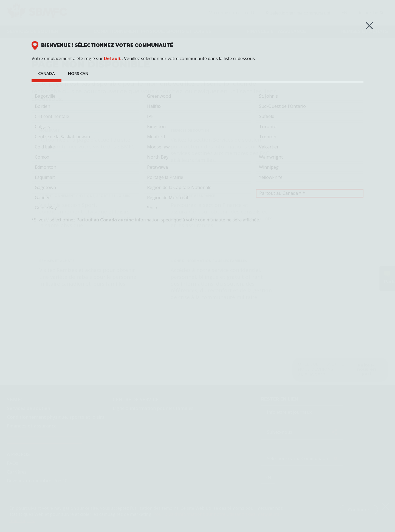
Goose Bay (85, 208)
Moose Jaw (198, 147)
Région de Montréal (198, 198)
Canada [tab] (46, 73)
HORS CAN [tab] (78, 73)
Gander (85, 198)
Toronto (310, 127)
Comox (85, 157)
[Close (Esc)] (369, 26)
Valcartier (310, 147)
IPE (198, 117)
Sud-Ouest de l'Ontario (310, 106)
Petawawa (198, 167)
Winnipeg (310, 167)
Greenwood (198, 96)
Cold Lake (85, 147)
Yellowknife (310, 178)
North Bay (198, 157)
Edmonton (85, 167)
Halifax (198, 106)
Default (112, 58)
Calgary (85, 127)
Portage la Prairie (198, 178)
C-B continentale (85, 117)
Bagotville (85, 96)
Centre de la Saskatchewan (85, 137)
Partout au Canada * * (310, 193)
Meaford (198, 137)
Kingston (198, 127)
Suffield (310, 117)
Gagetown (85, 188)
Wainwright (310, 157)
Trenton (310, 137)
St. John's (310, 96)
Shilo (198, 208)
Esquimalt (85, 178)
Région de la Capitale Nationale (198, 188)
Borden (85, 106)
